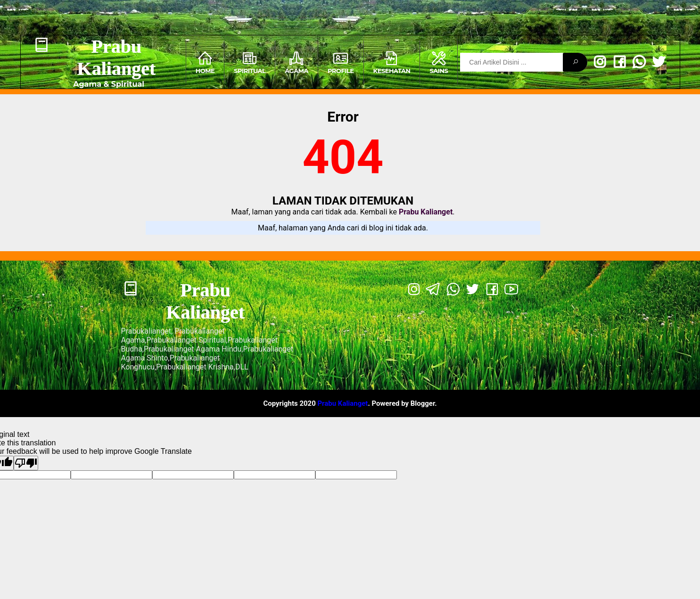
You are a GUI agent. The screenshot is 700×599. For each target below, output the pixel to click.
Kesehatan (392, 62)
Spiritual (250, 62)
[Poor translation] (26, 463)
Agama (296, 62)
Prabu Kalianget (116, 57)
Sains (439, 62)
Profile (341, 62)
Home (205, 62)
